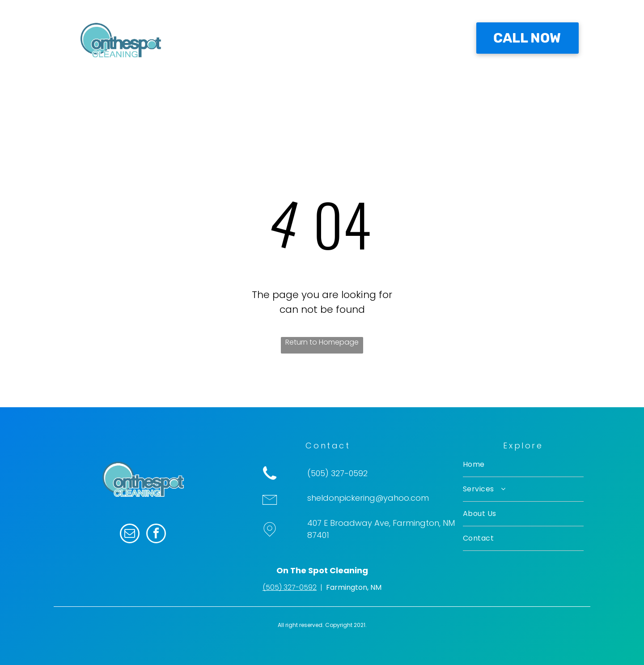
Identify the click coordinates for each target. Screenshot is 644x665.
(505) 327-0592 (290, 587)
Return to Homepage (322, 342)
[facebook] (156, 535)
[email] (130, 535)
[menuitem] (252, 43)
